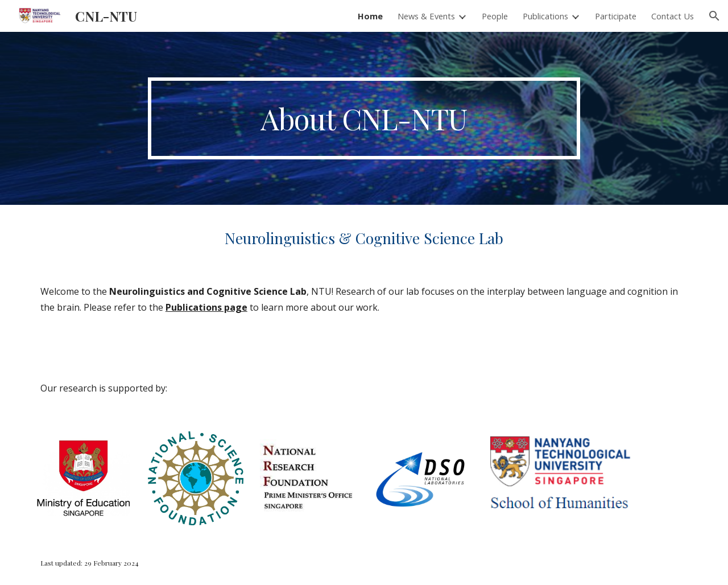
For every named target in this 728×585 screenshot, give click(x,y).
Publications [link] (545, 16)
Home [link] (370, 16)
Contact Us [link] (673, 16)
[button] (714, 16)
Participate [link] (616, 16)
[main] (364, 118)
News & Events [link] (426, 16)
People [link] (495, 16)
